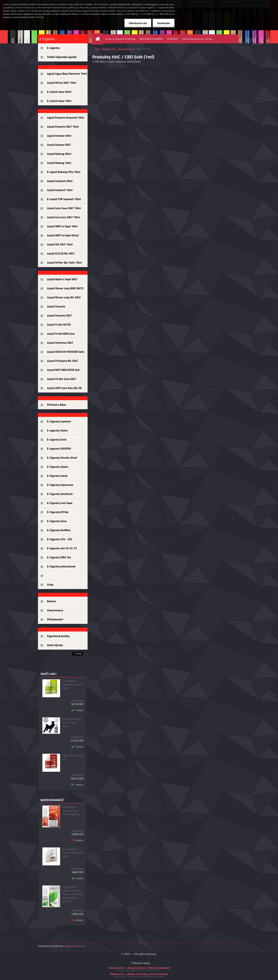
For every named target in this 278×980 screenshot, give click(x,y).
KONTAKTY (173, 39)
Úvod (97, 49)
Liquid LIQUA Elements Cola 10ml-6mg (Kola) (71, 811)
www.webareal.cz (75, 946)
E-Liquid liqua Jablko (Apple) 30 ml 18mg (73, 684)
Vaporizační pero (126, 49)
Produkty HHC (109, 49)
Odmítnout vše (138, 23)
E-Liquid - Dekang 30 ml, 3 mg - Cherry (72, 723)
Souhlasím (164, 23)
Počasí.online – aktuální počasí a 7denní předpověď (139, 968)
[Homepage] (99, 39)
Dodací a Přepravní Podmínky (120, 39)
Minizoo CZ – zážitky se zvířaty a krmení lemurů (139, 974)
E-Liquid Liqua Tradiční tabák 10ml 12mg (73, 853)
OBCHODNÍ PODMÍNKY (151, 39)
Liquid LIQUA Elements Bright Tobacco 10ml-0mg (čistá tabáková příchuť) (73, 894)
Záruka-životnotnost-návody (197, 39)
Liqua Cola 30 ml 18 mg (73, 757)
